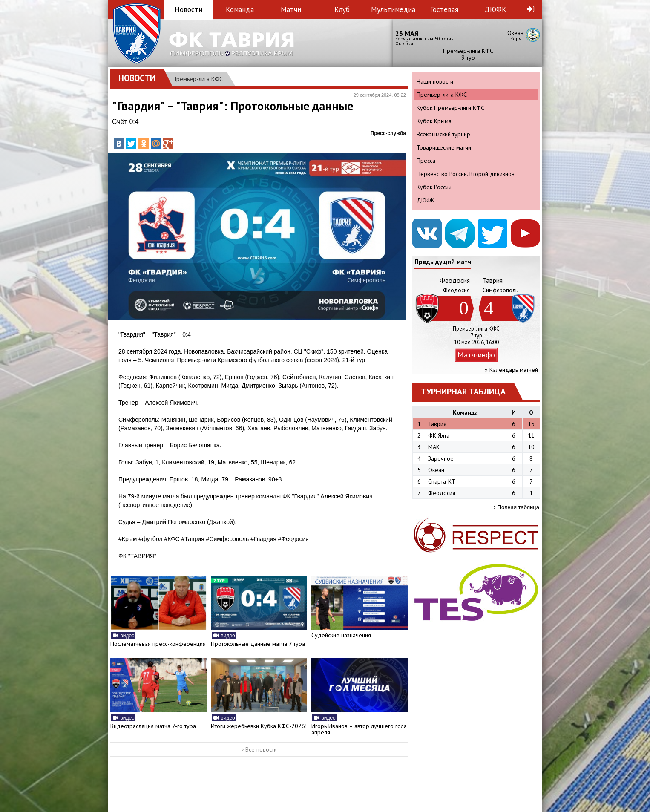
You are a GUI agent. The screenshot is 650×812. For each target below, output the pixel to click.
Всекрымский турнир (443, 134)
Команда (240, 9)
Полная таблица (516, 507)
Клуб (342, 9)
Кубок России (434, 187)
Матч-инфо (476, 355)
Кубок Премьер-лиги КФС (450, 108)
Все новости (259, 749)
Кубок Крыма (434, 121)
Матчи (291, 9)
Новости (188, 9)
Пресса (426, 161)
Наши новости (435, 81)
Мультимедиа (393, 9)
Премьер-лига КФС (198, 79)
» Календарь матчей (511, 370)
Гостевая (444, 9)
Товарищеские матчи (444, 147)
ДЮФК (495, 9)
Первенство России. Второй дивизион (466, 174)
